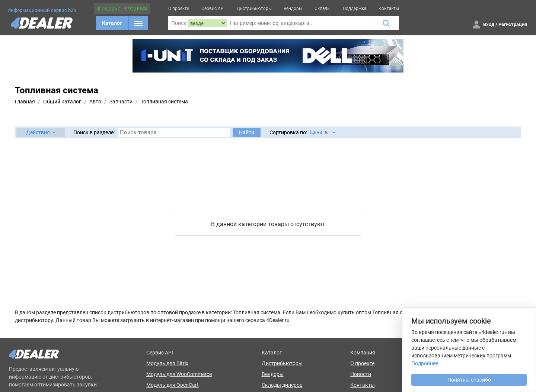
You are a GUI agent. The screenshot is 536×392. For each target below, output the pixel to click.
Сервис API (213, 9)
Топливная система (164, 102)
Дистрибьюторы (254, 9)
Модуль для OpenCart (173, 385)
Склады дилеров (282, 385)
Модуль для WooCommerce (179, 374)
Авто (95, 102)
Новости (361, 374)
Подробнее (425, 363)
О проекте (179, 9)
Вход (489, 24)
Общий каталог (62, 102)
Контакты (389, 9)
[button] (41, 132)
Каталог (112, 23)
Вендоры (293, 9)
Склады (323, 9)
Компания (363, 353)
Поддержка (355, 9)
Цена (320, 132)
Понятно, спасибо (469, 380)
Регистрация (513, 24)
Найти (247, 132)
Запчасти (121, 102)
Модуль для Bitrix (167, 363)
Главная (25, 102)
